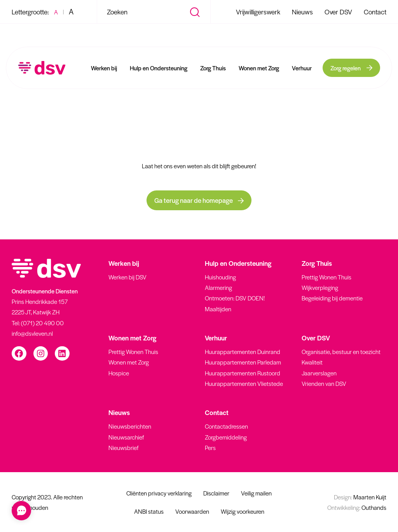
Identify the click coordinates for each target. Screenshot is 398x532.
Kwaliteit (312, 362)
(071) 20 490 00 (42, 323)
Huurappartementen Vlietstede (244, 383)
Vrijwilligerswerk (258, 12)
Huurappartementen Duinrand (243, 351)
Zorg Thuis (213, 68)
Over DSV (338, 12)
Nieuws (302, 12)
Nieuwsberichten (130, 426)
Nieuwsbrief (123, 447)
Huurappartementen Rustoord (243, 373)
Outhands (357, 507)
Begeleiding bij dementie (332, 298)
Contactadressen (226, 426)
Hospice (119, 373)
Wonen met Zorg (259, 68)
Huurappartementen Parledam (243, 362)
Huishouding (220, 277)
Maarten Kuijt (360, 497)
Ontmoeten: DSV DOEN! (235, 298)
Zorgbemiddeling (226, 437)
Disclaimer (216, 493)
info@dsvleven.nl (32, 333)
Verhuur (302, 68)
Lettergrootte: (30, 12)
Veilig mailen (256, 493)
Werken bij (104, 68)
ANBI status (149, 511)
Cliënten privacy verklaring (159, 493)
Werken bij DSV (127, 277)
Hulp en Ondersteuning (159, 68)
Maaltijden (218, 309)
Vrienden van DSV (324, 383)
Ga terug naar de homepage (199, 200)
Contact (375, 12)
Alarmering (218, 287)
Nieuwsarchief (126, 437)
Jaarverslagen (319, 373)
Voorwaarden (192, 511)
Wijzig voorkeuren (243, 511)
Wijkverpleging (320, 287)
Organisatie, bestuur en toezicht (341, 351)
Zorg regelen (346, 68)
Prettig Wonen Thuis (326, 277)
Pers (210, 447)
